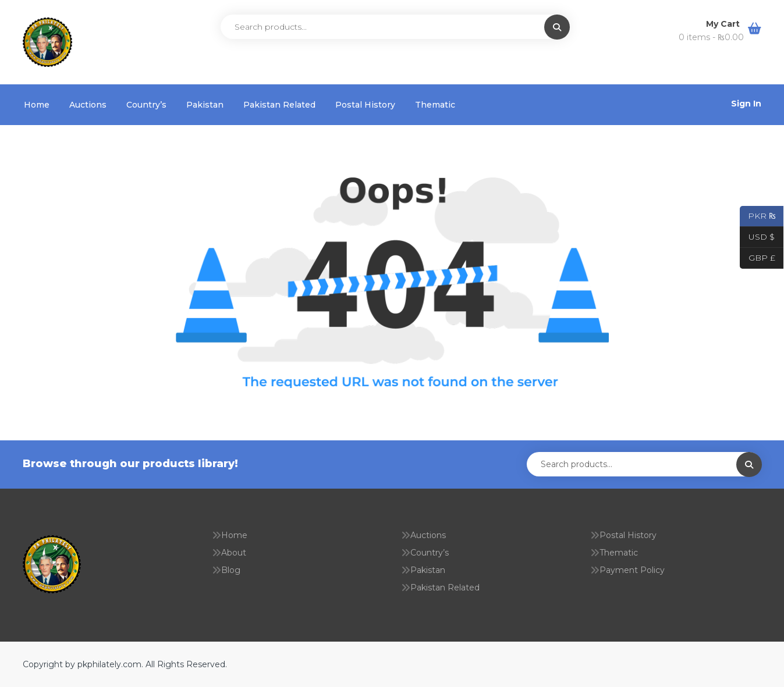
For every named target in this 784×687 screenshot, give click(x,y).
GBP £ (758, 258)
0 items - (711, 37)
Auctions (88, 105)
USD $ (757, 237)
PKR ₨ (758, 216)
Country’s (146, 105)
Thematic (435, 105)
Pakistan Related (279, 105)
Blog (231, 570)
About (234, 553)
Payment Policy (632, 570)
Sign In (746, 104)
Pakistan (205, 105)
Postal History (365, 105)
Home (37, 105)
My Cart (724, 24)
